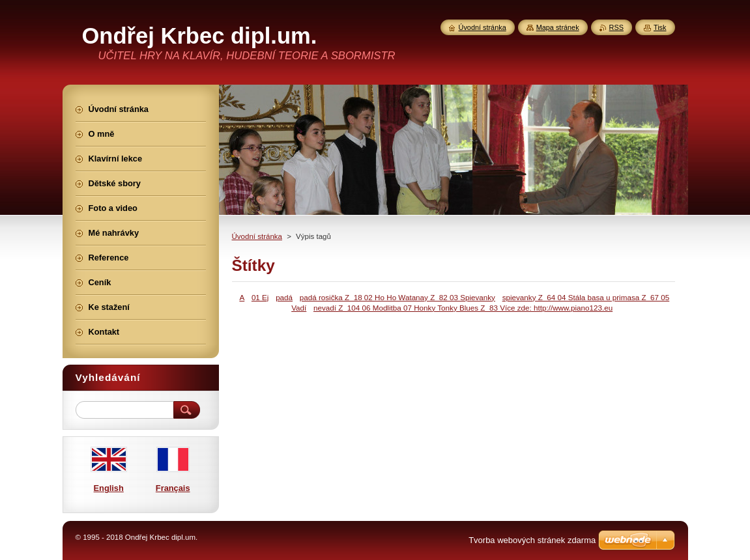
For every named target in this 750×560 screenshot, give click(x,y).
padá (284, 297)
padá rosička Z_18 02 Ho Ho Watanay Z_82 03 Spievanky (397, 297)
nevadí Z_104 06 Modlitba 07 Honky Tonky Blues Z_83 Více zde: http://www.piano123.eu (463, 308)
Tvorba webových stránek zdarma (532, 540)
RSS (616, 27)
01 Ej (260, 297)
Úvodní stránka (257, 236)
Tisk (660, 27)
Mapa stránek (558, 27)
